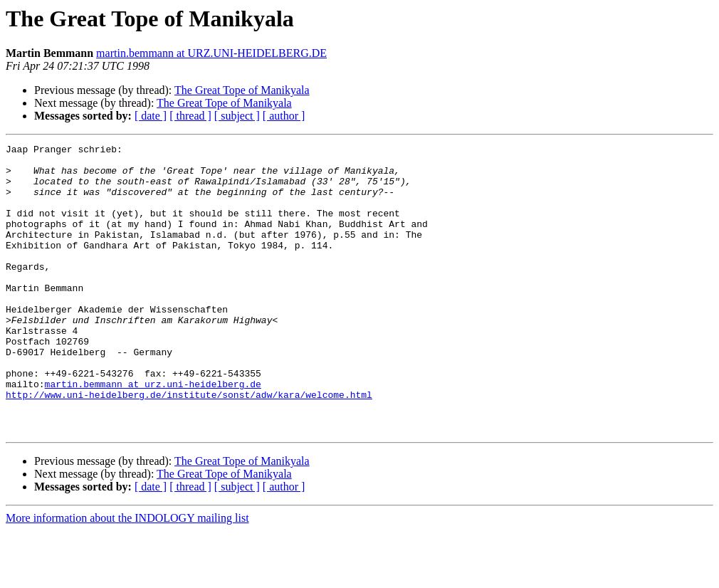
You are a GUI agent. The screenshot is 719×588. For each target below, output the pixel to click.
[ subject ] (237, 116)
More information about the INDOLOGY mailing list (127, 576)
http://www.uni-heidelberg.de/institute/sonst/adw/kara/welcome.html (189, 446)
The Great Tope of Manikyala (242, 90)
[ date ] (151, 116)
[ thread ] (190, 116)
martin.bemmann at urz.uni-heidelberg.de (153, 433)
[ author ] (284, 116)
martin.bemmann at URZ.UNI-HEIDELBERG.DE (211, 53)
